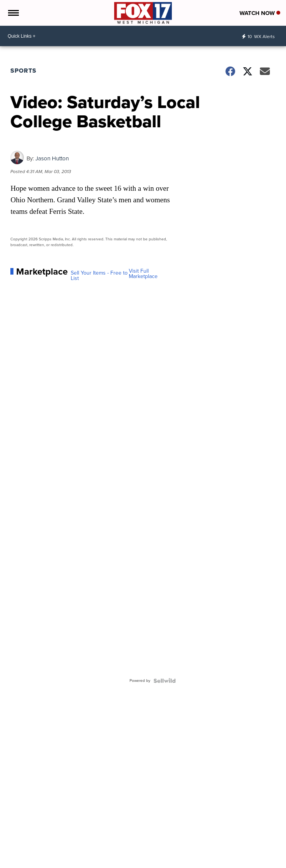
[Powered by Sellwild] (165, 681)
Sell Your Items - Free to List (99, 276)
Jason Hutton (52, 158)
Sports (23, 71)
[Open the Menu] (13, 13)
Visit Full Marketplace (143, 274)
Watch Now (260, 13)
